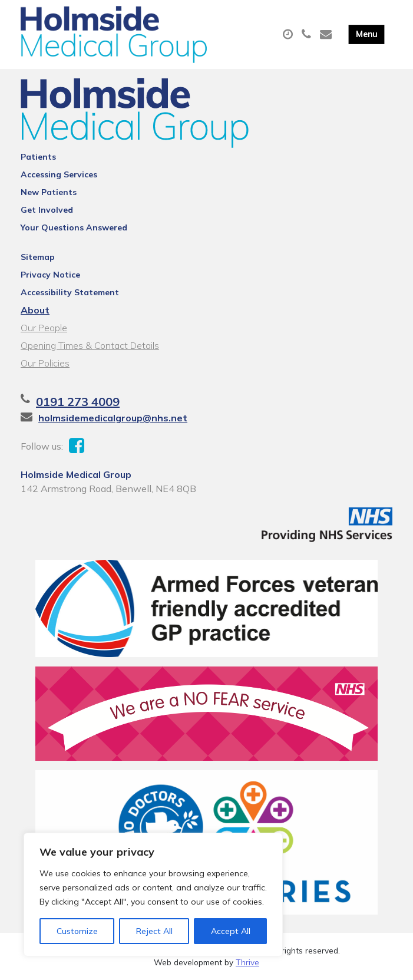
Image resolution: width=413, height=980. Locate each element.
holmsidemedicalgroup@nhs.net (113, 418)
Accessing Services (59, 174)
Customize (77, 931)
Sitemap (38, 257)
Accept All (231, 931)
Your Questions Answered (74, 227)
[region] (153, 895)
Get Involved (47, 210)
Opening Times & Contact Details (90, 345)
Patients (38, 157)
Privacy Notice (50, 275)
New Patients (49, 192)
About (35, 310)
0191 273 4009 (78, 402)
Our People (44, 328)
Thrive (247, 962)
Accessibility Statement (70, 292)
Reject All (154, 931)
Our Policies (45, 363)
